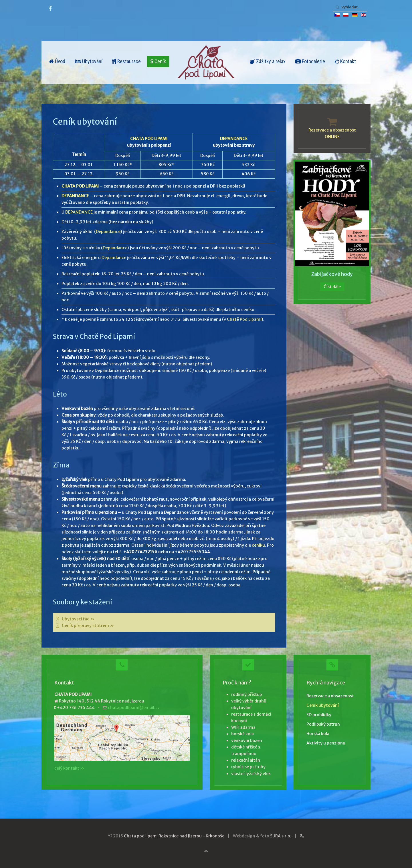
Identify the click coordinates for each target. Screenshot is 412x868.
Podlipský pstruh (323, 724)
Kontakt (345, 61)
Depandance (108, 232)
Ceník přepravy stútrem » (88, 626)
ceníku (258, 545)
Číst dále (332, 287)
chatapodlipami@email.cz (134, 708)
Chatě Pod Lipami (244, 319)
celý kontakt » (69, 768)
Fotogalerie (310, 61)
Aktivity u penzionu (326, 743)
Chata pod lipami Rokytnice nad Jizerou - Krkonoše (174, 836)
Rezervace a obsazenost (330, 696)
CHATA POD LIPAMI (149, 139)
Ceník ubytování (323, 705)
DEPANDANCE (234, 139)
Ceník (158, 61)
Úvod (57, 61)
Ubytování (89, 61)
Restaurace (126, 61)
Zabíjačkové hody (332, 274)
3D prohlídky (319, 715)
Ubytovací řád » (78, 619)
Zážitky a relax (268, 61)
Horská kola (318, 734)
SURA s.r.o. (281, 836)
